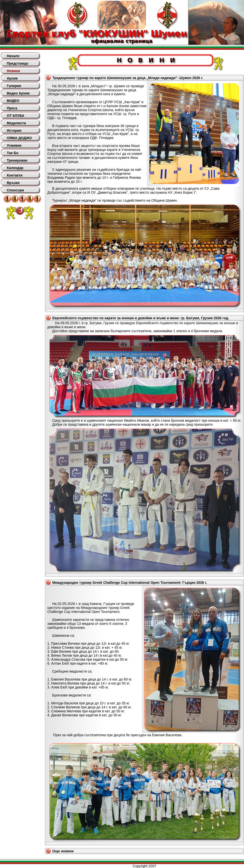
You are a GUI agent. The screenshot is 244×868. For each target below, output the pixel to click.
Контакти (15, 175)
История (14, 131)
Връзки (13, 183)
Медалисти (16, 123)
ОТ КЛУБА (15, 116)
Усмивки (14, 145)
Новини (13, 71)
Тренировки (17, 160)
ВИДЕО (13, 101)
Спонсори (15, 190)
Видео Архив (18, 93)
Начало (13, 56)
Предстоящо (17, 63)
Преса (12, 108)
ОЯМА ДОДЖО (19, 138)
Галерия (14, 86)
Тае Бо (12, 153)
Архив (12, 78)
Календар (15, 168)
